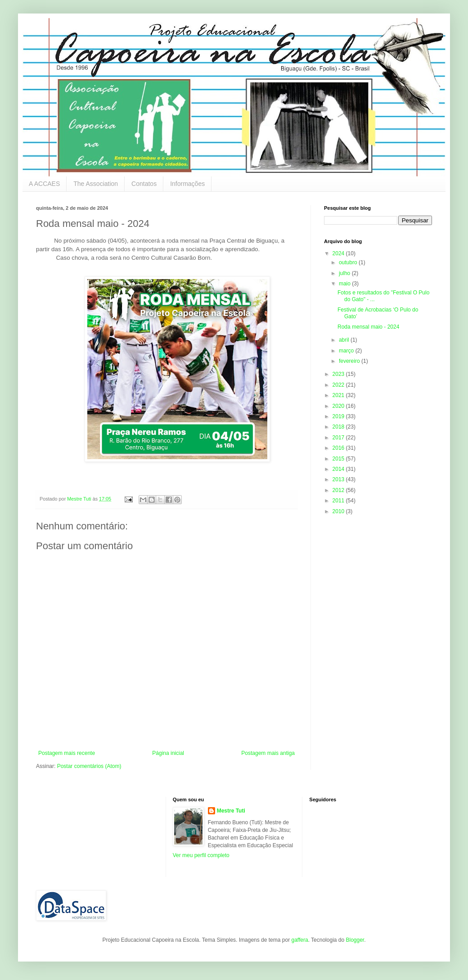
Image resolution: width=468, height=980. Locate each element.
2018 (339, 427)
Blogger (355, 940)
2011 (339, 501)
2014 (339, 469)
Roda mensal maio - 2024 (368, 327)
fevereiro (350, 361)
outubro (349, 262)
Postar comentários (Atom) (89, 766)
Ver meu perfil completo (201, 855)
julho (345, 273)
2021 (339, 395)
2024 (339, 253)
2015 (339, 459)
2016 (339, 448)
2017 (339, 438)
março (347, 351)
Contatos (144, 184)
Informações (187, 184)
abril (345, 340)
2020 (339, 406)
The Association (96, 184)
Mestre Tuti (231, 811)
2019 (339, 416)
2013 (339, 479)
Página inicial (168, 753)
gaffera (299, 940)
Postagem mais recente (67, 753)
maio (345, 284)
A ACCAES (44, 184)
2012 (339, 490)
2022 (339, 385)
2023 (339, 374)
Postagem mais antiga (268, 753)
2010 (339, 511)
